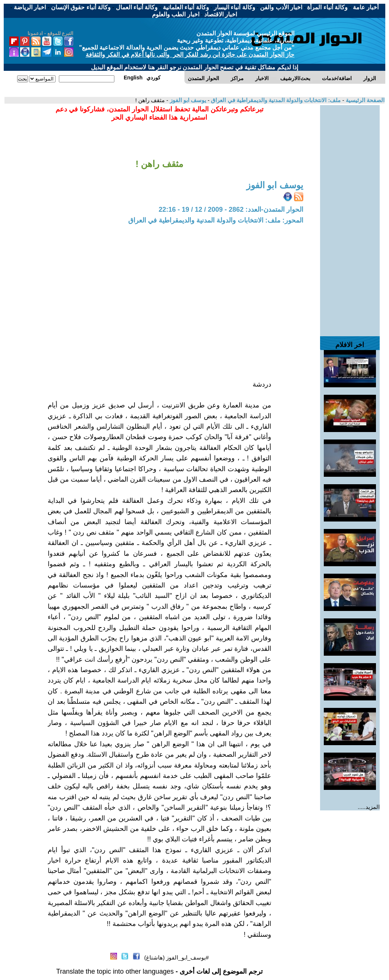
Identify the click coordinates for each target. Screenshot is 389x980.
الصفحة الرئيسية (364, 100)
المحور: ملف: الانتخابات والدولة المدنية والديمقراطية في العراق (216, 220)
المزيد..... (369, 807)
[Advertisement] (350, 217)
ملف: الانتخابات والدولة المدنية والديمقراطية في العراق (275, 100)
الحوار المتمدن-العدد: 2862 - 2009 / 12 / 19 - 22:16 (231, 209)
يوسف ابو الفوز (187, 100)
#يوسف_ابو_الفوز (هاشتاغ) (176, 957)
